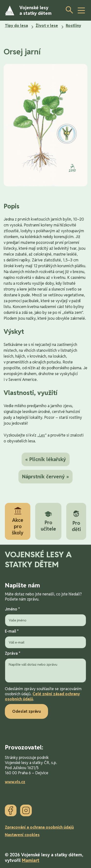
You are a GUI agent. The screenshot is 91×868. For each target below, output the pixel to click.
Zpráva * (45, 667)
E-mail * (45, 639)
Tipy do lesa (16, 26)
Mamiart (31, 860)
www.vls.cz (15, 782)
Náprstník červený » (45, 477)
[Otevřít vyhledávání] (68, 10)
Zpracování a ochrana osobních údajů (39, 827)
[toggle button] (81, 10)
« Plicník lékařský (46, 459)
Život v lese (47, 26)
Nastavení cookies (22, 835)
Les (42, 435)
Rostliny (73, 26)
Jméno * (45, 616)
